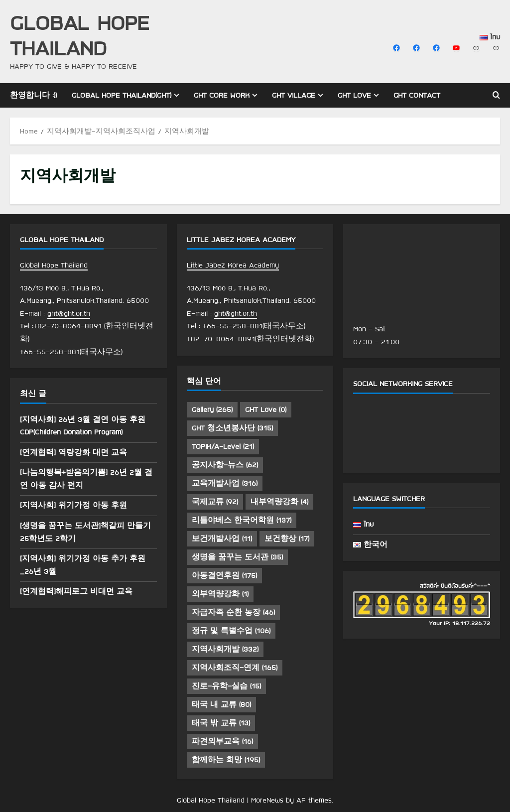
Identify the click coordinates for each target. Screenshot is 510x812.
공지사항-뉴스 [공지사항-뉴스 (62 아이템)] (225, 465)
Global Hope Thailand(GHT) (122, 95)
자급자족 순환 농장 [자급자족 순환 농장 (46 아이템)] (233, 612)
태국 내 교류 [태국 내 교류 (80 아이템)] (221, 704)
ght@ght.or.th (69, 313)
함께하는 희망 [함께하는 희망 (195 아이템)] (226, 760)
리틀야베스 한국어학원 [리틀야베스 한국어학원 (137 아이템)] (242, 520)
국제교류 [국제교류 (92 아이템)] (215, 502)
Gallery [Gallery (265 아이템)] (212, 409)
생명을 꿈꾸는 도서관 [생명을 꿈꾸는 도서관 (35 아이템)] (237, 557)
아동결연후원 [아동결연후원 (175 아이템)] (224, 575)
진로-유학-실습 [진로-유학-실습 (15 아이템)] (226, 686)
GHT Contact (417, 95)
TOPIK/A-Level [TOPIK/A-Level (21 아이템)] (223, 446)
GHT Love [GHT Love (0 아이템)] (266, 409)
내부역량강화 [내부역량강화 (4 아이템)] (279, 502)
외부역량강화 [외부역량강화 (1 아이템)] (220, 594)
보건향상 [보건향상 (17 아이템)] (287, 539)
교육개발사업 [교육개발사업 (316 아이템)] (225, 483)
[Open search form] (496, 95)
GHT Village (294, 95)
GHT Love (354, 95)
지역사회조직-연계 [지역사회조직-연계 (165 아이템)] (235, 668)
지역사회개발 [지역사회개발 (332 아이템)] (225, 649)
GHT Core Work (222, 95)
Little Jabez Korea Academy (233, 265)
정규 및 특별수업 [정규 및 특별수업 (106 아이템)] (231, 631)
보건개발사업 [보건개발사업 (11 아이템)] (222, 539)
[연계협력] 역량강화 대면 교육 (73, 452)
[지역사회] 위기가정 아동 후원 (73, 505)
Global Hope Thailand (80, 35)
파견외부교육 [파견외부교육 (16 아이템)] (222, 741)
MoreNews (267, 800)
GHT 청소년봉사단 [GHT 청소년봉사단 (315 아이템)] (232, 428)
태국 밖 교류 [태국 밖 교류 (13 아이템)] (221, 723)
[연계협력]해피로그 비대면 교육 (76, 591)
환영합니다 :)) (33, 95)
